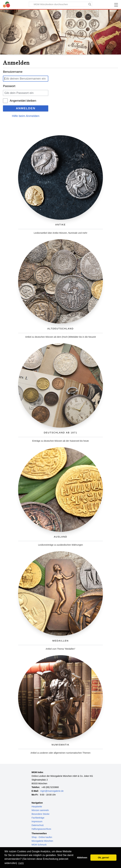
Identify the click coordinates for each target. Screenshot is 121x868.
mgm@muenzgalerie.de (52, 791)
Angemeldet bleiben (23, 101)
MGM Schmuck (39, 845)
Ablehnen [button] (82, 858)
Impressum (37, 821)
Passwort (9, 86)
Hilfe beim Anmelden (26, 116)
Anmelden (26, 108)
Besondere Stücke (40, 814)
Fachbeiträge (38, 818)
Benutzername (13, 72)
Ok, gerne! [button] (103, 858)
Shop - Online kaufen (42, 837)
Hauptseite (37, 807)
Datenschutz (38, 825)
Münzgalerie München (42, 841)
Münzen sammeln (40, 810)
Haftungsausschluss (41, 829)
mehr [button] (21, 863)
